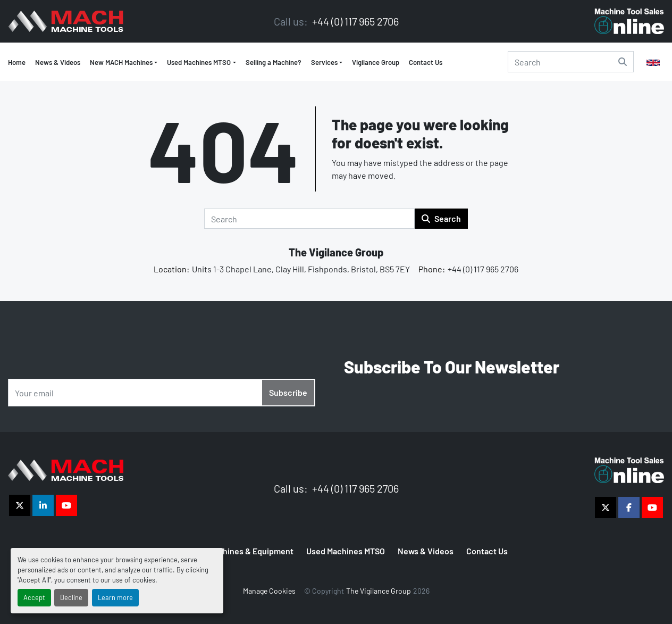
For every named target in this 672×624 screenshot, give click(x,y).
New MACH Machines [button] (121, 62)
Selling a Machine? (274, 62)
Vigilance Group (376, 62)
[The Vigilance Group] (66, 469)
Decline (71, 597)
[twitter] (20, 505)
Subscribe (288, 392)
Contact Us (426, 62)
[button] (201, 63)
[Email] (162, 393)
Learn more (115, 597)
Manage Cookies (269, 591)
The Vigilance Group (336, 252)
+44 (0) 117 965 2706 (354, 21)
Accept (34, 597)
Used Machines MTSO (199, 62)
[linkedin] (43, 505)
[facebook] (629, 507)
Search (441, 218)
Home (17, 62)
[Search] (571, 62)
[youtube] (66, 505)
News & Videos (58, 62)
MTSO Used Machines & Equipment (229, 551)
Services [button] (324, 62)
